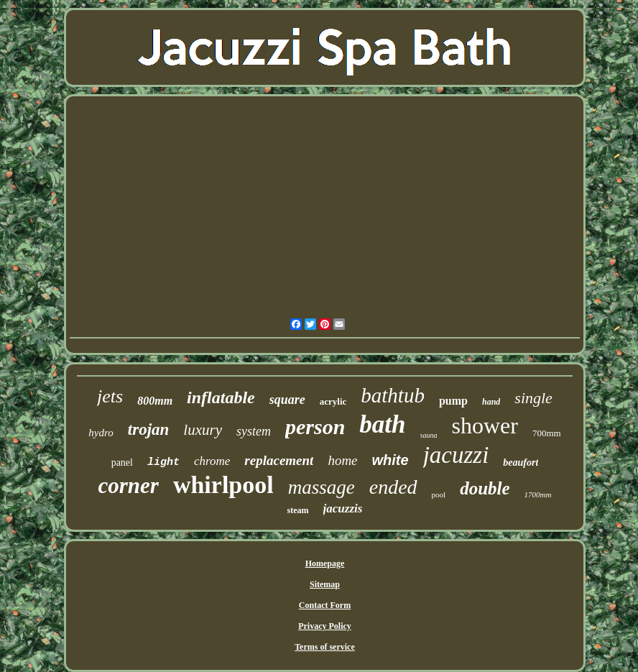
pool (439, 494)
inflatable (221, 397)
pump (453, 401)
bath (382, 424)
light (163, 462)
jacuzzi (456, 455)
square (287, 400)
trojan (149, 429)
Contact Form (325, 605)
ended (393, 487)
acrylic (333, 401)
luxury (203, 430)
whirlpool (223, 485)
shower (484, 425)
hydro (101, 433)
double (485, 488)
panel (122, 462)
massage (322, 487)
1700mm (538, 494)
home (342, 460)
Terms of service (325, 647)
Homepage (325, 563)
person (315, 427)
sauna (429, 435)
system (254, 431)
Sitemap (325, 584)
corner (129, 485)
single (533, 398)
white (390, 460)
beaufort (521, 462)
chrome (212, 461)
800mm (155, 401)
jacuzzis (343, 508)
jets (110, 396)
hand (491, 402)
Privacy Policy (325, 626)
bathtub (393, 395)
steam (298, 510)
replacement (279, 460)
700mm (547, 433)
